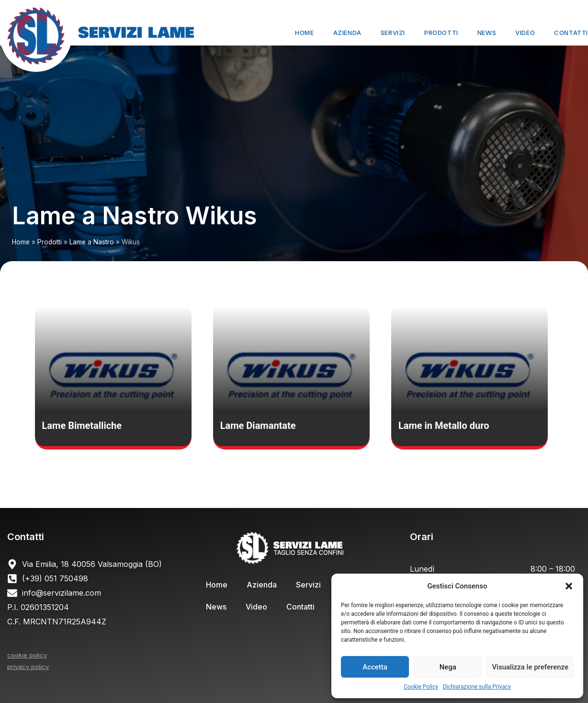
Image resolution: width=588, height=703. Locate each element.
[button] (569, 586)
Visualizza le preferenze (530, 667)
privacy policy (28, 667)
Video (525, 33)
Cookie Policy (421, 687)
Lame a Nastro (92, 242)
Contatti (571, 33)
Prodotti (441, 33)
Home (304, 33)
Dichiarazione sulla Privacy (477, 687)
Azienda (347, 33)
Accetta (375, 667)
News (487, 33)
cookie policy (27, 655)
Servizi (393, 33)
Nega (448, 667)
